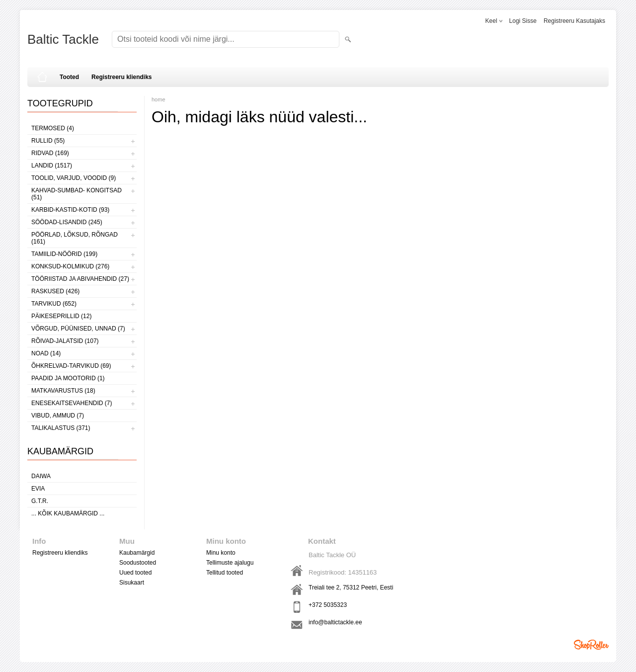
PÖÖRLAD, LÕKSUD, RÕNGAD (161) (75, 238)
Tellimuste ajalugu (230, 563)
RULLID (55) (48, 141)
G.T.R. (40, 501)
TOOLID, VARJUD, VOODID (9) (74, 178)
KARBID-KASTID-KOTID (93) (70, 210)
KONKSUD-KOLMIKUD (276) (70, 266)
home (159, 99)
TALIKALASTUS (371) (61, 428)
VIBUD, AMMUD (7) (58, 416)
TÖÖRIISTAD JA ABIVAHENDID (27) (80, 279)
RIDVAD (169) (50, 153)
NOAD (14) (46, 353)
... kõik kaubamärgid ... (68, 513)
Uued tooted (135, 573)
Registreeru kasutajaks (574, 21)
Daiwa (41, 476)
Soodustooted (138, 563)
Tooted (69, 77)
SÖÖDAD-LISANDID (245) (67, 222)
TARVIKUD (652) (54, 304)
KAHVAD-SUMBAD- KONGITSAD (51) (77, 194)
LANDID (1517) (52, 166)
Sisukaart (132, 583)
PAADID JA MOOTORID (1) (68, 378)
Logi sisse (523, 21)
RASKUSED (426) (55, 291)
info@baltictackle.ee (335, 622)
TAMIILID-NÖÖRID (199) (64, 254)
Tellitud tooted (225, 573)
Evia (38, 489)
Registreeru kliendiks (121, 77)
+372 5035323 (328, 605)
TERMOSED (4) (53, 128)
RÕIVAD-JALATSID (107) (65, 341)
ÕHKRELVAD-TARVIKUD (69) (71, 366)
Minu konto (221, 553)
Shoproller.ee (591, 645)
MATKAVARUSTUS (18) (63, 391)
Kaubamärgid (137, 553)
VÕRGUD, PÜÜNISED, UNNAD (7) (78, 329)
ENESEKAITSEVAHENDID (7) (72, 403)
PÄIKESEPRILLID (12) (61, 316)
